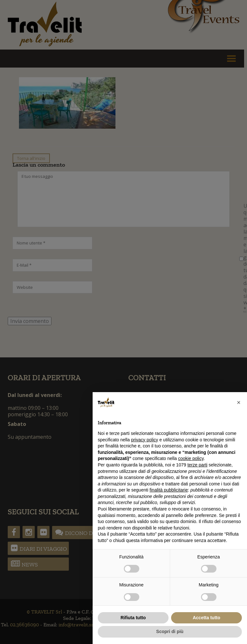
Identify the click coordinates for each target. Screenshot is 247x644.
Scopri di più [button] (170, 631)
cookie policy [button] (191, 458)
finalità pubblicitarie (169, 490)
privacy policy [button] (145, 440)
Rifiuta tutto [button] (133, 618)
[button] (239, 402)
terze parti (197, 465)
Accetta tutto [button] (206, 618)
